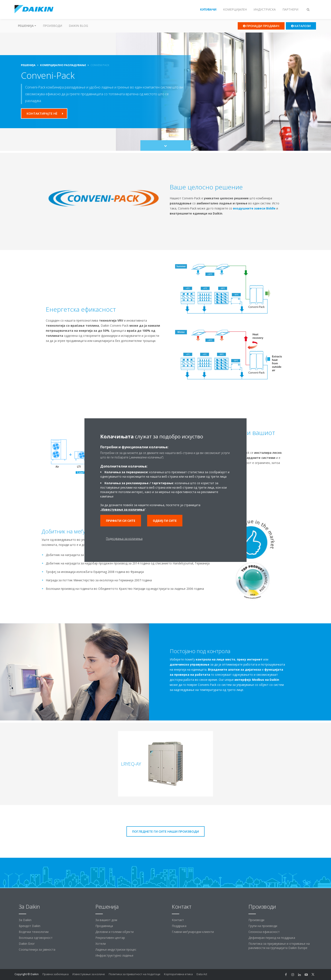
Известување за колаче (89, 974)
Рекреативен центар (110, 938)
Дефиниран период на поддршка (272, 938)
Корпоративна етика (178, 974)
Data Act (202, 974)
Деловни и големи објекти (115, 932)
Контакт (178, 920)
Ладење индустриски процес (116, 949)
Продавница (104, 926)
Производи (52, 26)
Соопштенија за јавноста (37, 949)
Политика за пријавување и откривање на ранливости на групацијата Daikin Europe (279, 946)
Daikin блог (27, 944)
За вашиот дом (106, 920)
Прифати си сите (121, 521)
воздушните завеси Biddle (254, 208)
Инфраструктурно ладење (114, 955)
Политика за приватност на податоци (134, 974)
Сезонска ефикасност (264, 932)
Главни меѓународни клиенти (193, 932)
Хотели (101, 944)
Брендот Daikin (30, 926)
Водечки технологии (34, 932)
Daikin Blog (78, 26)
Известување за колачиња (123, 509)
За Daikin (25, 920)
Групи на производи (263, 926)
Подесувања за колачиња (124, 539)
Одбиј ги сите (165, 521)
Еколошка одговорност (36, 938)
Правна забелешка (56, 974)
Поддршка (179, 926)
